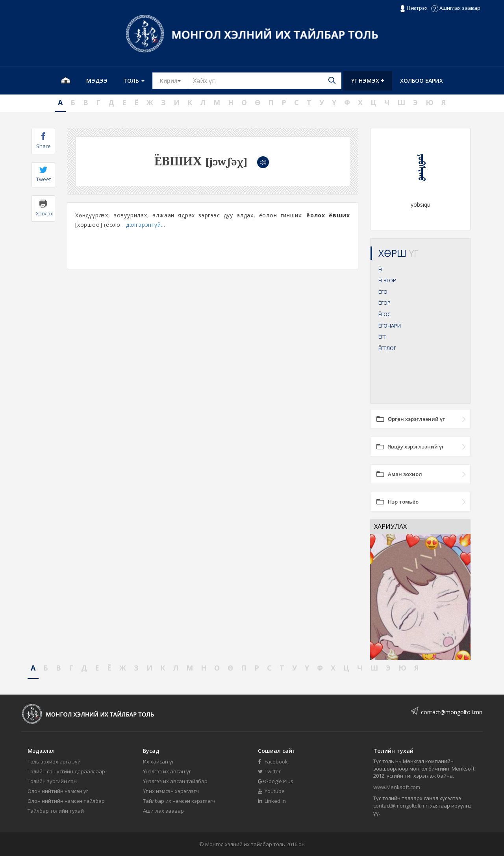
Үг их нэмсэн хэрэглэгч (171, 791)
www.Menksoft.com (397, 787)
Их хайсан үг (158, 762)
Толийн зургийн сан (52, 781)
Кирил (174, 80)
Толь (134, 81)
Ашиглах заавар (456, 8)
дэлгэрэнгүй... (146, 225)
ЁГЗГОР (387, 280)
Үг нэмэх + (368, 81)
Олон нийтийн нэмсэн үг (58, 791)
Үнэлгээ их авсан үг (167, 771)
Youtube (271, 791)
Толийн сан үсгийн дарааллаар (66, 771)
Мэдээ (97, 81)
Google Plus (276, 781)
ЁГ (381, 269)
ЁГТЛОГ (387, 348)
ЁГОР (384, 303)
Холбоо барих (422, 81)
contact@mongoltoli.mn (452, 712)
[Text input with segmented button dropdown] (265, 81)
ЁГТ (382, 337)
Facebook (273, 762)
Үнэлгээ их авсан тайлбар (175, 781)
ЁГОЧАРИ (390, 326)
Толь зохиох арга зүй (54, 762)
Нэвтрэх (414, 8)
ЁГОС (384, 314)
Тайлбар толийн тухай (56, 811)
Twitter (269, 771)
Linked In (272, 801)
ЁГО (383, 292)
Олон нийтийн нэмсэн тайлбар (66, 801)
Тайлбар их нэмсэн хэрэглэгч (179, 801)
